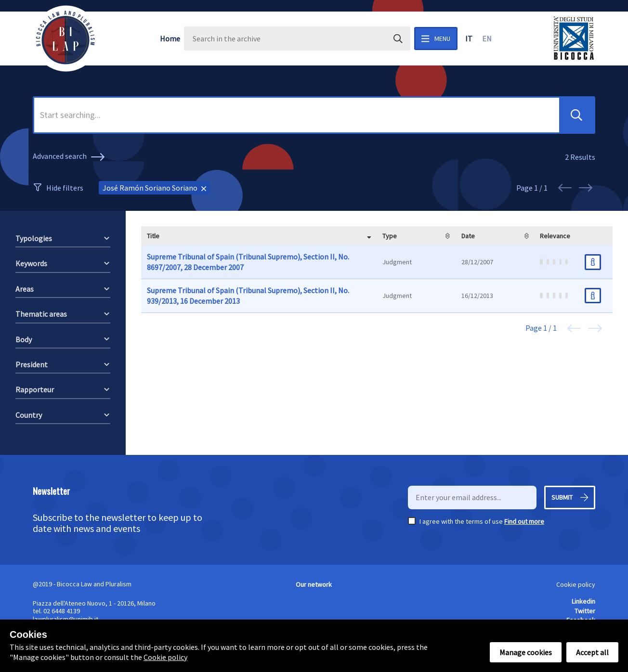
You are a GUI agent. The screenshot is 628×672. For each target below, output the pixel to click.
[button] (576, 115)
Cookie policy (576, 584)
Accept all (592, 652)
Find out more (524, 521)
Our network (314, 584)
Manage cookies (526, 652)
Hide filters (65, 188)
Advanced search (70, 157)
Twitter (585, 611)
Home (170, 39)
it (469, 39)
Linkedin (583, 601)
